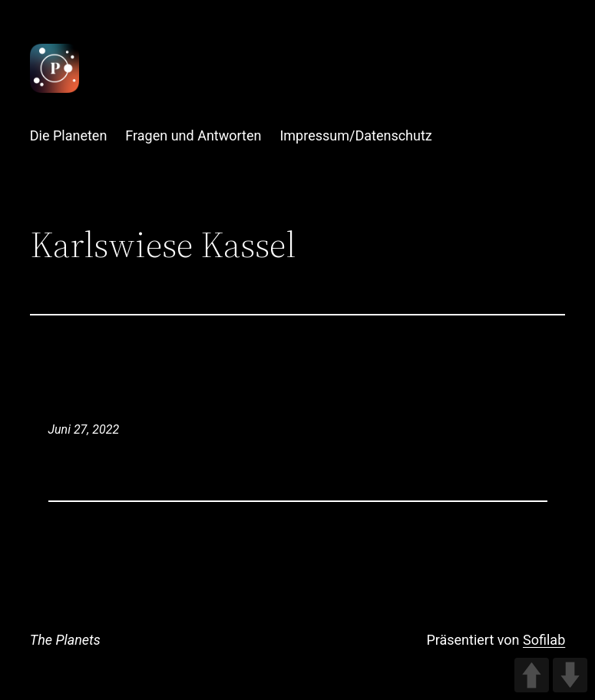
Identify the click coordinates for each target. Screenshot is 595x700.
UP (532, 675)
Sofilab (544, 640)
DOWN (570, 675)
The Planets (65, 640)
